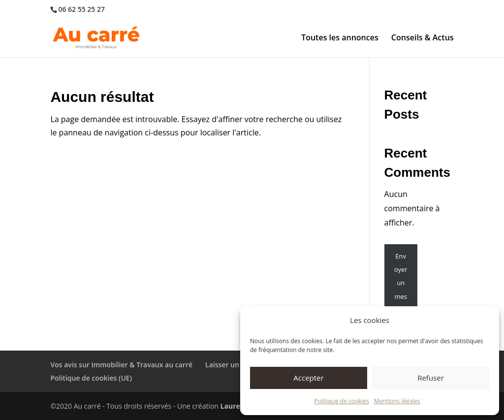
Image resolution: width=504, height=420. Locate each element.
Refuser (431, 378)
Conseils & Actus (423, 38)
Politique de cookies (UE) (91, 378)
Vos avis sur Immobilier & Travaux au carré (121, 365)
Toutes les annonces (340, 38)
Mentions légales (397, 401)
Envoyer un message (401, 283)
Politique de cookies (342, 401)
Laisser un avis (230, 365)
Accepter (308, 378)
